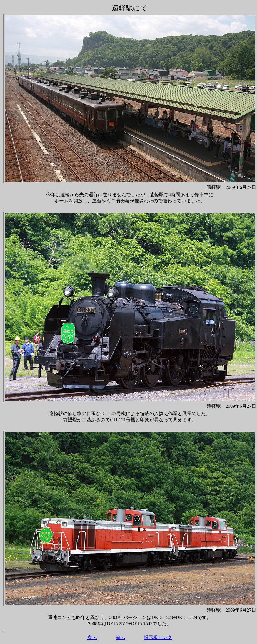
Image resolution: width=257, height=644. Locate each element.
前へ (120, 637)
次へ (92, 637)
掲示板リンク (158, 637)
